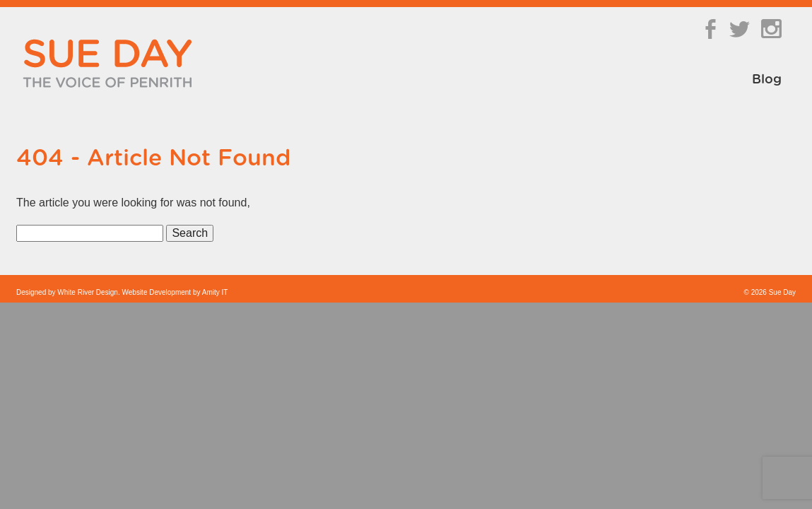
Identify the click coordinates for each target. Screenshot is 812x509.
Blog (767, 80)
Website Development (157, 292)
